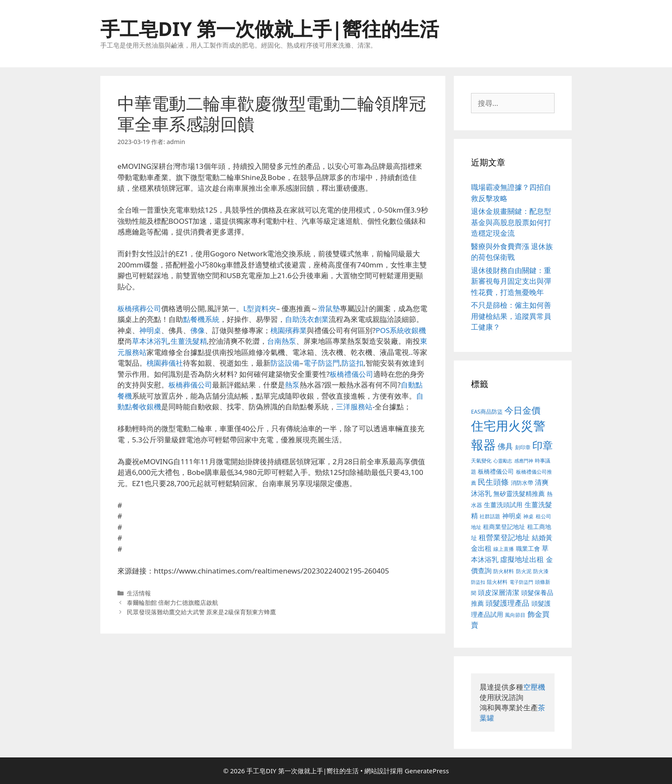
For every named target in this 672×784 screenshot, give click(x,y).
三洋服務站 (354, 407)
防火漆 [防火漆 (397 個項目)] (541, 571)
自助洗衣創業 (307, 319)
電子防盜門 (322, 363)
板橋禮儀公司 (351, 374)
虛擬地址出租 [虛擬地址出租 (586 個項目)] (522, 559)
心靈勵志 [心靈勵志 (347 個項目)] (503, 461)
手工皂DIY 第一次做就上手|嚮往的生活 (270, 29)
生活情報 (139, 593)
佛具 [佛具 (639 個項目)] (505, 446)
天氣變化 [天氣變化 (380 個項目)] (481, 460)
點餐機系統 (201, 319)
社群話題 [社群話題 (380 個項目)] (490, 516)
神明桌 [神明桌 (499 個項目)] (512, 516)
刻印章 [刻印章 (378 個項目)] (523, 447)
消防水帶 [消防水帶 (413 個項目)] (522, 483)
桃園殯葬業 (289, 330)
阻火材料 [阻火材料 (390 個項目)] (497, 582)
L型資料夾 (260, 308)
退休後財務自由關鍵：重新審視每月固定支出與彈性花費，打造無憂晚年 (511, 281)
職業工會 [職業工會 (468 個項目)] (528, 548)
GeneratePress (427, 771)
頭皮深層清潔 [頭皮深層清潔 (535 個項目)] (498, 592)
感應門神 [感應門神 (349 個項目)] (524, 461)
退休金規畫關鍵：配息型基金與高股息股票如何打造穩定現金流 (511, 222)
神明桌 (150, 330)
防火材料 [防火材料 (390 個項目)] (504, 571)
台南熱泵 (282, 341)
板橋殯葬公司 (139, 308)
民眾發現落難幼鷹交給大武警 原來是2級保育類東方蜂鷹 (201, 612)
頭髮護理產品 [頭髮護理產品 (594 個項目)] (507, 603)
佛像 (198, 330)
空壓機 (534, 687)
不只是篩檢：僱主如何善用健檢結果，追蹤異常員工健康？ (511, 316)
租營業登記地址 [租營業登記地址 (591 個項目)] (504, 537)
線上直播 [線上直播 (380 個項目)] (504, 549)
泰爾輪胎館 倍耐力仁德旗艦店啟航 (173, 602)
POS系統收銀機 (401, 330)
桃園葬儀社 (165, 363)
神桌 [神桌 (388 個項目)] (528, 516)
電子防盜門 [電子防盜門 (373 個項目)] (521, 582)
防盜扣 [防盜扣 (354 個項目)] (478, 582)
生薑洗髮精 (189, 341)
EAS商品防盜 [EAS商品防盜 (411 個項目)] (487, 412)
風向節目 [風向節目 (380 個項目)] (515, 615)
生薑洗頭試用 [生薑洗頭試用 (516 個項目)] (503, 505)
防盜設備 (285, 363)
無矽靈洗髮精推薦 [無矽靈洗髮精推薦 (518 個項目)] (519, 494)
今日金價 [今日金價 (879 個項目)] (522, 410)
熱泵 (292, 385)
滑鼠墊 (329, 308)
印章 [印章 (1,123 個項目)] (543, 445)
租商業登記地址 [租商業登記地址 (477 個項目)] (504, 527)
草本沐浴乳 (150, 341)
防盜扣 (352, 363)
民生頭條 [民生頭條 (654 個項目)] (493, 482)
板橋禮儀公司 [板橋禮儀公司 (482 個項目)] (496, 471)
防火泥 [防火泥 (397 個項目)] (524, 571)
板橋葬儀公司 (190, 385)
